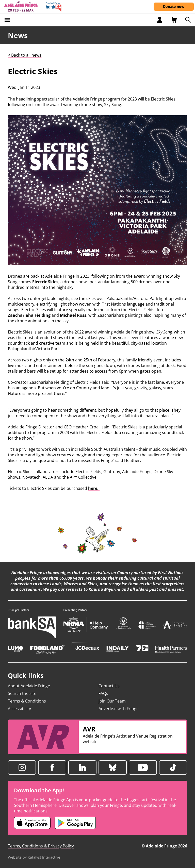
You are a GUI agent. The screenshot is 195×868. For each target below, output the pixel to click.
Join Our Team (112, 701)
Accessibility (19, 709)
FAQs (103, 693)
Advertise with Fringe (119, 709)
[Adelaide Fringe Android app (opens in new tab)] (75, 823)
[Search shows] (188, 20)
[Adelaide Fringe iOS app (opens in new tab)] (32, 823)
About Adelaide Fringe (29, 686)
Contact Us (109, 686)
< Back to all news (25, 55)
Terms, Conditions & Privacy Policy (41, 846)
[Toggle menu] (7, 20)
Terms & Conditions (27, 701)
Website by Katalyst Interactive (34, 857)
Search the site (22, 693)
